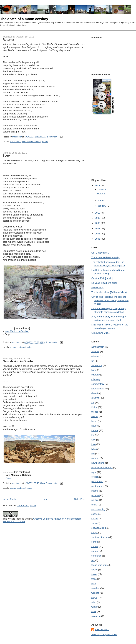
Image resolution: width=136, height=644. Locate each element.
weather (95, 588)
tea (93, 560)
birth (94, 370)
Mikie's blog (97, 288)
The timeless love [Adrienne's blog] (109, 292)
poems (45, 142)
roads (94, 505)
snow (94, 523)
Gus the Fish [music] (102, 278)
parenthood (97, 481)
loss (93, 440)
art (93, 361)
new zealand (15, 142)
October (102, 190)
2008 (98, 223)
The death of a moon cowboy (24, 19)
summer (96, 551)
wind (94, 602)
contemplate (98, 389)
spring (95, 542)
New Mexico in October (17, 331)
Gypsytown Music (100, 333)
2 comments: (52, 342)
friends (95, 412)
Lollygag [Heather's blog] (104, 283)
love (94, 444)
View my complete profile (104, 634)
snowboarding (99, 528)
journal (95, 430)
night (94, 472)
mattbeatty (102, 630)
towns (94, 570)
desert (95, 393)
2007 (98, 228)
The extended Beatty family (105, 257)
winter (95, 607)
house (95, 426)
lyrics (94, 449)
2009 (98, 218)
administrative (99, 347)
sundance (96, 556)
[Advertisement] (101, 123)
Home (45, 499)
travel (94, 574)
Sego (6, 156)
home (94, 421)
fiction (94, 407)
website (95, 593)
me (93, 454)
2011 (98, 185)
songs (95, 533)
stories (95, 546)
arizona (95, 356)
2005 (98, 239)
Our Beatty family (100, 253)
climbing (96, 379)
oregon (95, 477)
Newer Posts (9, 499)
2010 (98, 213)
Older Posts (80, 499)
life (93, 435)
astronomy (97, 365)
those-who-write (100, 565)
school (95, 519)
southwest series (24, 347)
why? (94, 597)
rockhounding (98, 509)
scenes (95, 514)
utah (94, 584)
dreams (95, 398)
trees (94, 579)
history (95, 416)
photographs (98, 486)
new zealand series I (31, 142)
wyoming (96, 616)
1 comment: (52, 137)
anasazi (95, 351)
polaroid (95, 495)
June (101, 201)
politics (95, 500)
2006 (98, 234)
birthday (95, 375)
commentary (98, 384)
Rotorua (8, 39)
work (94, 611)
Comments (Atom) (26, 506)
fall (93, 403)
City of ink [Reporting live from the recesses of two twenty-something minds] (110, 300)
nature (95, 458)
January (102, 206)
